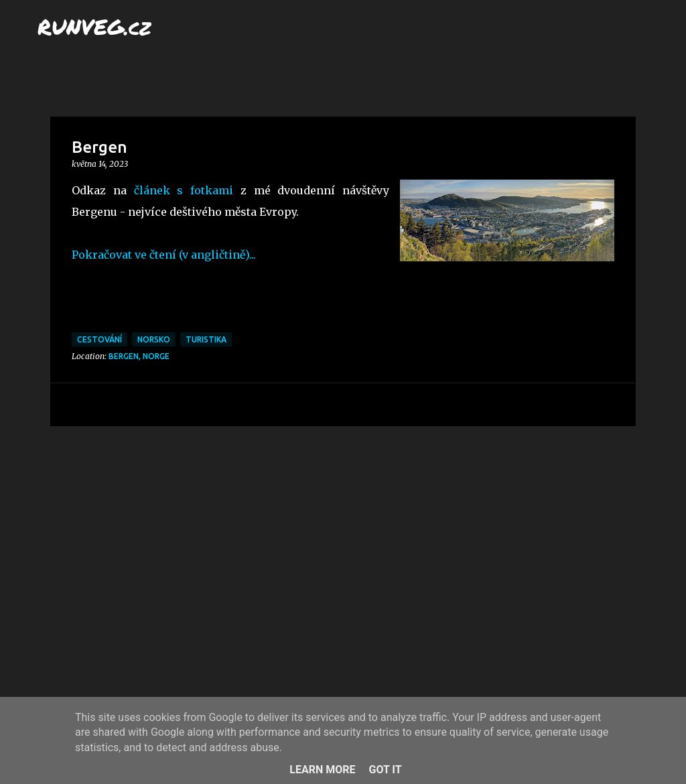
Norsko (154, 339)
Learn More (322, 770)
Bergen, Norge (139, 356)
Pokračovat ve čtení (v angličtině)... (164, 255)
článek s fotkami (184, 190)
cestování (99, 339)
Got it (385, 770)
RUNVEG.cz (94, 26)
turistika (206, 339)
